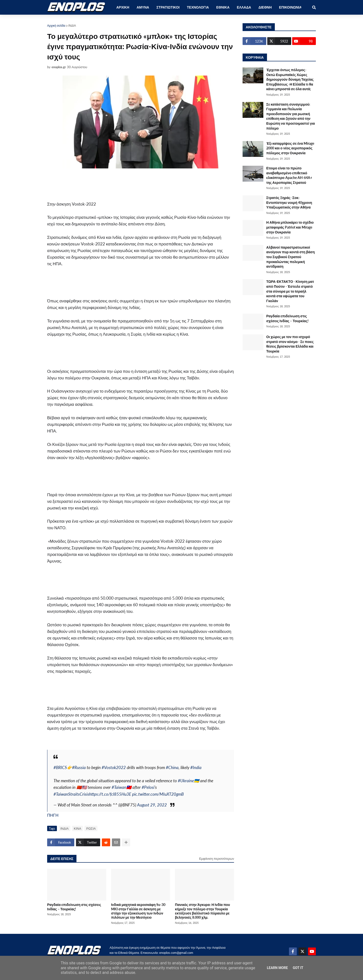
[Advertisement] (128, 181)
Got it (298, 968)
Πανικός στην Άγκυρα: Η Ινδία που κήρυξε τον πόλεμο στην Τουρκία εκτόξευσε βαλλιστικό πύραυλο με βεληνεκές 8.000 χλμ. (202, 911)
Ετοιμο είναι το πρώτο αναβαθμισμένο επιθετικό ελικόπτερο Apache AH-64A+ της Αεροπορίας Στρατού (289, 175)
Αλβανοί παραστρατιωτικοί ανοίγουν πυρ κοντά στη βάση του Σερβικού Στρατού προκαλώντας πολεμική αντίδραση (290, 257)
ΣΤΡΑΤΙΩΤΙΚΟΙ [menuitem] (168, 7)
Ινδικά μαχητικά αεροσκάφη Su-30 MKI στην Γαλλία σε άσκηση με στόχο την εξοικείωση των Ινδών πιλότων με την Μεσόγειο (138, 911)
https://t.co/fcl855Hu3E (110, 794)
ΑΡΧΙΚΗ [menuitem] (123, 7)
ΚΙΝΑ (77, 828)
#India (196, 767)
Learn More (277, 968)
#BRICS (60, 767)
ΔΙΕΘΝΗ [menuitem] (265, 7)
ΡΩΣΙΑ (91, 828)
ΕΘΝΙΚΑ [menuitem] (223, 7)
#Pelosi (148, 787)
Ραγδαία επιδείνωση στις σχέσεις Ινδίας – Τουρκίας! (74, 907)
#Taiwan (119, 787)
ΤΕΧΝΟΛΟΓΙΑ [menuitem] (198, 7)
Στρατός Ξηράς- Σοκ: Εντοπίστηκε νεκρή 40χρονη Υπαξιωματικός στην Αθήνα (289, 202)
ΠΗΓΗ (53, 815)
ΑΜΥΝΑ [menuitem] (143, 7)
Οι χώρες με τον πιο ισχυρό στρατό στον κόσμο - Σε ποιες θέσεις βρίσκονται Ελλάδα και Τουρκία (290, 344)
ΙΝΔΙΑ (72, 26)
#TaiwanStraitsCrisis (71, 794)
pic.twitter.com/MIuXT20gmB (158, 794)
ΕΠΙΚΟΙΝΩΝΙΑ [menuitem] (290, 7)
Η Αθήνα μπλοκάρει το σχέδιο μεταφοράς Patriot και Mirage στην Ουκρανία (290, 227)
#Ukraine (186, 781)
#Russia (79, 767)
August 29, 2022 (152, 805)
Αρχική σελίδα (56, 26)
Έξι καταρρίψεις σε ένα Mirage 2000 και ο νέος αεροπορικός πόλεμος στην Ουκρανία (290, 148)
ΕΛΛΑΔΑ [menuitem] (244, 7)
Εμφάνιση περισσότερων (217, 859)
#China (172, 767)
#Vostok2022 (114, 767)
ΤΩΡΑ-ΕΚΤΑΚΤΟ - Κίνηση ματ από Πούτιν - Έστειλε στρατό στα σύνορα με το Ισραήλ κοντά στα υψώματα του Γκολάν (290, 291)
